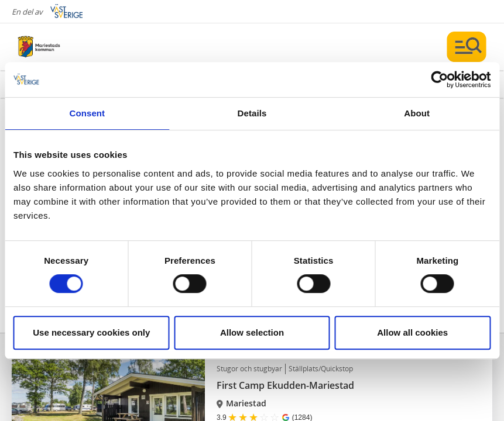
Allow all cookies (412, 332)
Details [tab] (252, 113)
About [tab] (417, 113)
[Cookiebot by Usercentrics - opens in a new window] (439, 80)
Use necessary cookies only (91, 332)
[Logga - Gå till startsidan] (59, 47)
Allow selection (252, 332)
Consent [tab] (87, 113)
